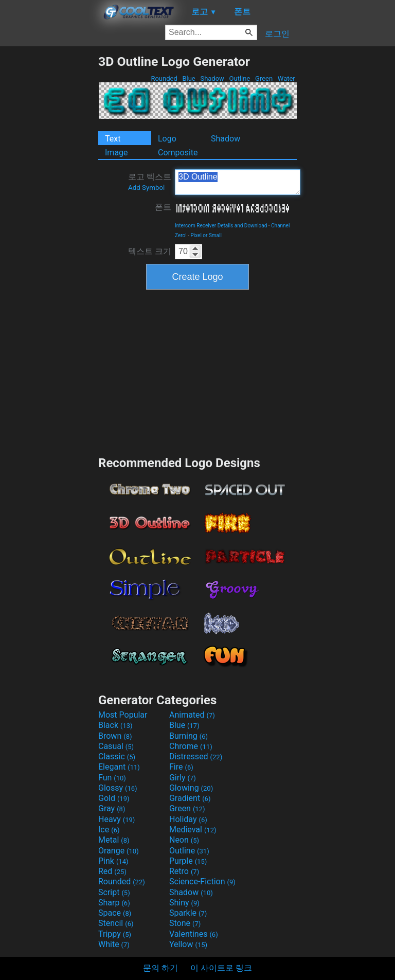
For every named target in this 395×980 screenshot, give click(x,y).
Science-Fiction (202, 881)
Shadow (212, 78)
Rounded (164, 78)
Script (114, 892)
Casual (116, 746)
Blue (189, 78)
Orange (119, 851)
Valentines (194, 934)
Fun (112, 778)
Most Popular (123, 715)
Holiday (188, 819)
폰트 (163, 207)
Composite (178, 153)
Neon (184, 840)
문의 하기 (160, 968)
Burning (188, 736)
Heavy (116, 819)
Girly (183, 778)
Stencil (116, 923)
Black (115, 725)
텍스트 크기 (150, 251)
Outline (239, 78)
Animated (192, 715)
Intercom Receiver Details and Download (221, 226)
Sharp (114, 903)
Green (264, 78)
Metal (114, 840)
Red (112, 871)
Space (115, 913)
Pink (113, 861)
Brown (115, 736)
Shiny (184, 903)
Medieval (193, 830)
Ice (109, 830)
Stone (185, 923)
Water (286, 78)
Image (116, 153)
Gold (114, 798)
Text (113, 139)
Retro (184, 871)
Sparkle (188, 913)
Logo (167, 139)
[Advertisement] (49, 208)
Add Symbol (146, 188)
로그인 (277, 34)
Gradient (190, 798)
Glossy (118, 788)
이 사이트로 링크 (221, 968)
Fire (181, 767)
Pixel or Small (206, 235)
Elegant (119, 767)
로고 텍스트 (150, 182)
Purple (188, 861)
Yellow (188, 944)
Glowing (191, 788)
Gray (112, 808)
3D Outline (238, 182)
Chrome (191, 746)
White (114, 944)
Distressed (196, 756)
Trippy (115, 934)
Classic (117, 756)
